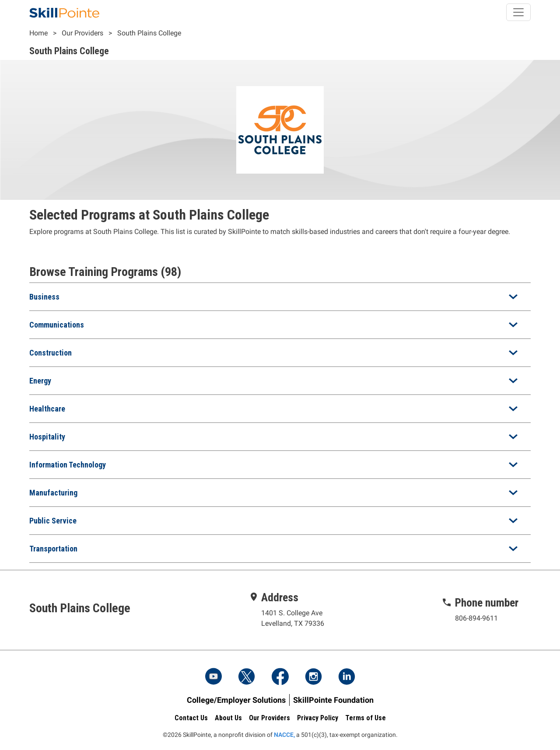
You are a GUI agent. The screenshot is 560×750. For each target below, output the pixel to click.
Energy (40, 381)
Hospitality (47, 437)
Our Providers (82, 33)
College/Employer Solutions (236, 700)
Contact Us (191, 718)
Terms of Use (366, 718)
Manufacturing (53, 493)
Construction (51, 353)
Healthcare (47, 409)
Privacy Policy (318, 718)
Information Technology (68, 465)
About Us (228, 718)
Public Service (53, 521)
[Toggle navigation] (518, 12)
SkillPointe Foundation (333, 700)
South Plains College (149, 33)
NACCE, (284, 735)
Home (38, 33)
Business (44, 297)
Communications (57, 325)
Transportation (53, 549)
